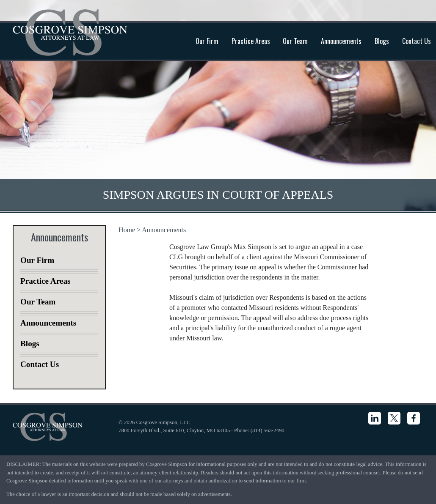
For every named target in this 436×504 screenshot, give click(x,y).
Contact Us (40, 364)
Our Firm (207, 41)
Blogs (382, 41)
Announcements (341, 41)
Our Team (295, 41)
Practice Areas (251, 41)
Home (127, 230)
